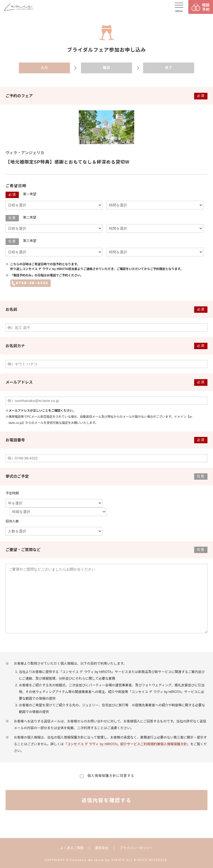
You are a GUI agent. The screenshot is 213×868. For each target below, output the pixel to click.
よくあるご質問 (72, 848)
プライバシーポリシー (136, 848)
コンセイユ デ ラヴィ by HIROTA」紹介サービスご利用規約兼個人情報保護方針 (127, 744)
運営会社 (102, 848)
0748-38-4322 (32, 283)
